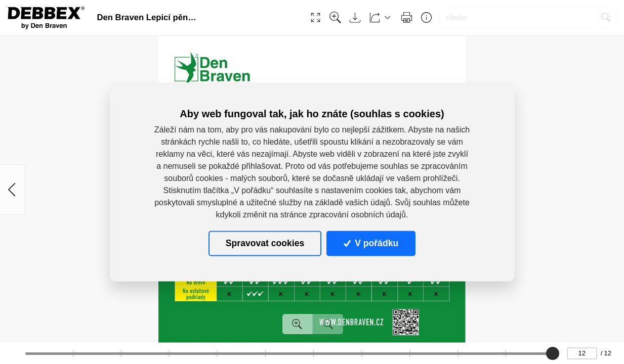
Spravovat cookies (265, 243)
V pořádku (371, 243)
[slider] (553, 353)
